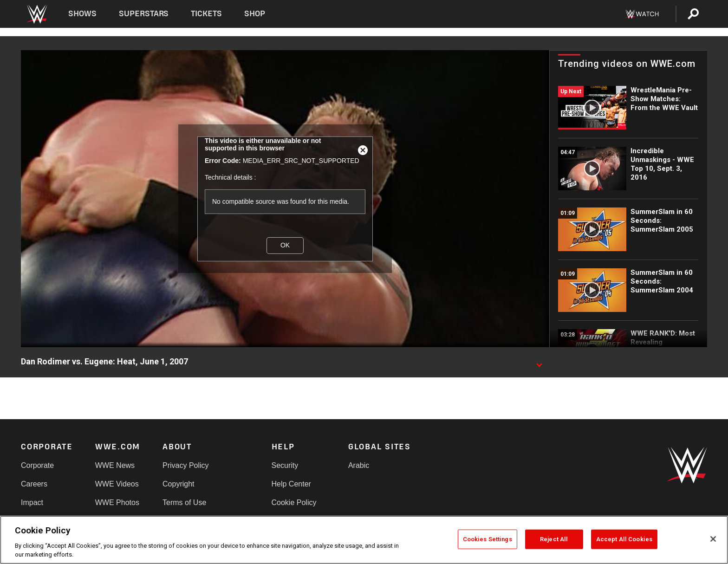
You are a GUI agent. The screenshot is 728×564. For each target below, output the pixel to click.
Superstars (144, 14)
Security (285, 465)
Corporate (37, 465)
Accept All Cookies (624, 539)
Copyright (178, 484)
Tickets (206, 14)
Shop (255, 14)
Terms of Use (184, 502)
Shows (82, 14)
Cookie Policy (294, 502)
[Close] (713, 539)
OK (285, 245)
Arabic (359, 465)
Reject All (554, 539)
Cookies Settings (487, 539)
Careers (34, 484)
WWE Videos (117, 484)
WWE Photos (117, 502)
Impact (32, 502)
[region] (364, 540)
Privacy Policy (186, 465)
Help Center (291, 484)
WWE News (115, 465)
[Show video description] (539, 362)
